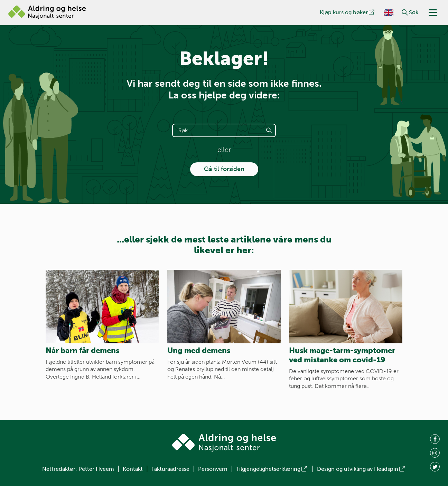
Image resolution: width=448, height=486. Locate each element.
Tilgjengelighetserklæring (272, 469)
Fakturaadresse (170, 469)
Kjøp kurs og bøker (348, 12)
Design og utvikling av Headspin (361, 469)
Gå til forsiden (224, 169)
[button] (405, 12)
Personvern (213, 469)
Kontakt (133, 469)
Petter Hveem (96, 469)
